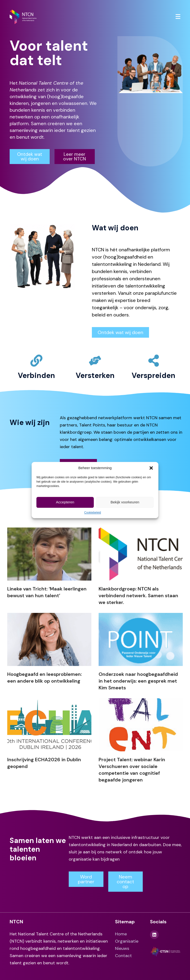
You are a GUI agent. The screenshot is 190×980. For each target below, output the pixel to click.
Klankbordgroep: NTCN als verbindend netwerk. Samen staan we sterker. (138, 596)
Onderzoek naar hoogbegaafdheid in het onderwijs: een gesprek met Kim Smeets (138, 681)
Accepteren (65, 502)
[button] (151, 468)
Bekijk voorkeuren (125, 502)
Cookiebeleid (92, 513)
